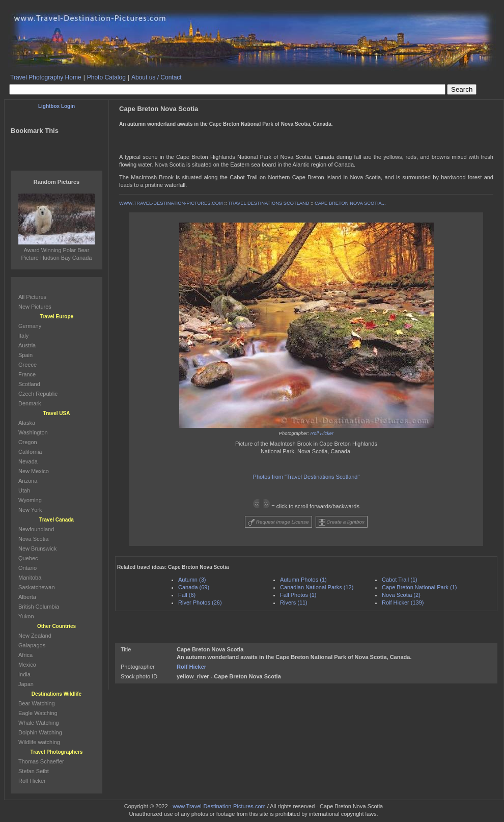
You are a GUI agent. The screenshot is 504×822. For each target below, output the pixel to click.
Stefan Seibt (34, 771)
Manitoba (30, 578)
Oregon (28, 442)
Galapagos (32, 645)
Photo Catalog (106, 77)
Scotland (29, 384)
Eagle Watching (38, 713)
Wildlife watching (39, 742)
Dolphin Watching (40, 732)
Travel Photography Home (46, 77)
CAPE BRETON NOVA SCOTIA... (350, 203)
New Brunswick (37, 549)
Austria (27, 345)
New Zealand (35, 636)
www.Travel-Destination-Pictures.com (219, 806)
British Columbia (39, 607)
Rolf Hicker (322, 433)
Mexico (27, 665)
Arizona (28, 481)
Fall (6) (187, 595)
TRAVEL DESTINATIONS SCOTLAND (269, 203)
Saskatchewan (37, 587)
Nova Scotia (33, 539)
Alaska (27, 423)
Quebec (28, 558)
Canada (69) (194, 587)
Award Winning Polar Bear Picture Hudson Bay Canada (57, 250)
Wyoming (30, 500)
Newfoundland (36, 529)
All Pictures (32, 297)
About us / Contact (157, 77)
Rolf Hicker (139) (403, 602)
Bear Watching (37, 703)
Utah (24, 490)
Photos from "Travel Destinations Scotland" (306, 477)
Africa (25, 655)
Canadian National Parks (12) (317, 587)
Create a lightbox (342, 522)
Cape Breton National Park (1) (419, 587)
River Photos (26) (200, 602)
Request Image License (278, 522)
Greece (27, 365)
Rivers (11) (294, 602)
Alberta (27, 597)
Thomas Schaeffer (41, 761)
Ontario (27, 568)
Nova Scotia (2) (401, 595)
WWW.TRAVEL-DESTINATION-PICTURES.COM (171, 203)
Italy (23, 336)
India (24, 674)
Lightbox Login (57, 106)
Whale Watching (39, 723)
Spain (25, 355)
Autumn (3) (192, 580)
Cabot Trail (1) (400, 580)
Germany (30, 326)
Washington (33, 432)
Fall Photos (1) (298, 595)
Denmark (30, 403)
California (30, 452)
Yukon (26, 616)
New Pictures (35, 307)
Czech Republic (38, 394)
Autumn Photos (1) (303, 580)
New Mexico (34, 471)
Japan (26, 684)
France (27, 374)
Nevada (28, 461)
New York (30, 510)
